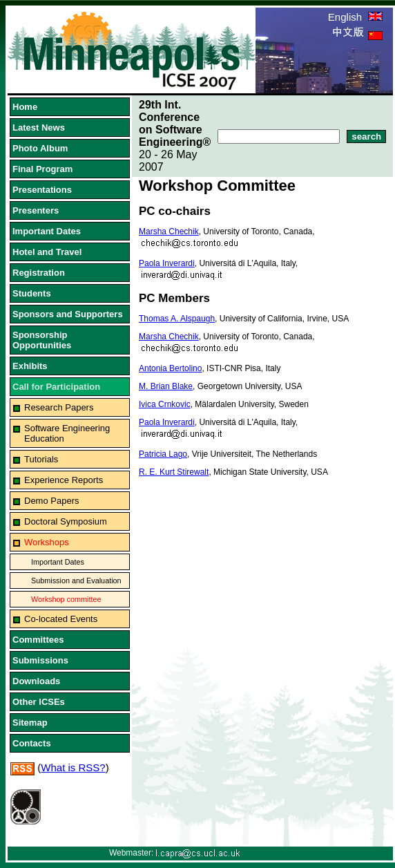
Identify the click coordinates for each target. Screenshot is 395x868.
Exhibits (30, 366)
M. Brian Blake (166, 386)
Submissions (40, 660)
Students (32, 293)
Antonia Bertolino (170, 368)
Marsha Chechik (169, 232)
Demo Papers (51, 501)
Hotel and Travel (47, 252)
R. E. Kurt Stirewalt (174, 472)
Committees (38, 640)
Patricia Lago (163, 454)
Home (25, 107)
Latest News (39, 128)
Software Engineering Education (67, 433)
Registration (39, 273)
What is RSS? (73, 767)
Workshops (47, 542)
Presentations (42, 190)
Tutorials (41, 459)
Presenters (36, 210)
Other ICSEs (39, 702)
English (355, 17)
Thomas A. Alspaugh (177, 319)
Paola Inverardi (167, 263)
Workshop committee (66, 599)
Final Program (42, 169)
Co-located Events (61, 619)
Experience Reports (64, 480)
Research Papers (59, 407)
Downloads (36, 681)
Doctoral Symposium (66, 521)
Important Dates (47, 231)
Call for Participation (56, 387)
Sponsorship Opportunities (42, 340)
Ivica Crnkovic (165, 404)
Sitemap (30, 723)
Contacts (32, 743)
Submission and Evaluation (76, 581)
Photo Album (40, 148)
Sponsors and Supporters (68, 314)
